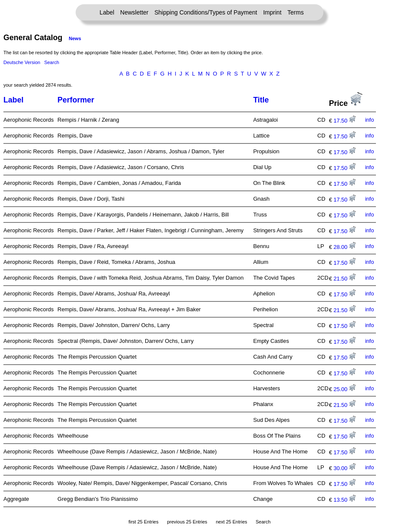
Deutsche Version (22, 62)
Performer (76, 100)
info (369, 120)
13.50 (345, 500)
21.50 (345, 279)
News (75, 38)
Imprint (272, 12)
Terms (296, 12)
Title (261, 100)
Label (107, 12)
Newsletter (134, 12)
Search (51, 62)
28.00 (345, 247)
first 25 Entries (144, 522)
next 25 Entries (231, 522)
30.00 (345, 468)
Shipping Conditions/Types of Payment (206, 12)
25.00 (345, 389)
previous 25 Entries (187, 522)
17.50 (345, 121)
